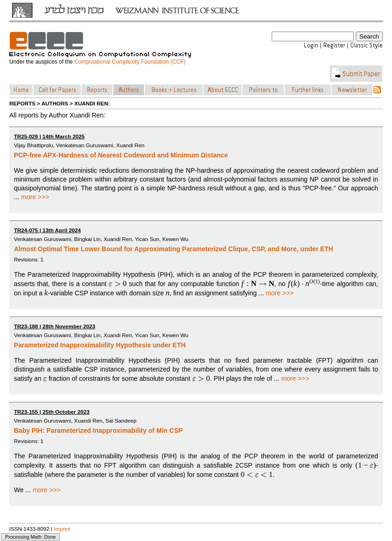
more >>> (35, 197)
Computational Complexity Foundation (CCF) (130, 62)
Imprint (62, 529)
